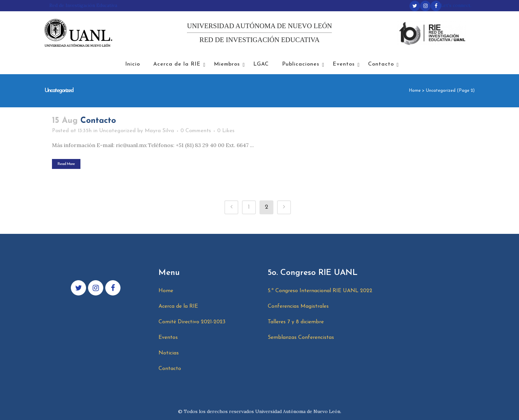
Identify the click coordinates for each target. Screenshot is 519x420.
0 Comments (196, 131)
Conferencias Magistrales (298, 306)
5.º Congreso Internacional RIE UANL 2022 (320, 291)
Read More (66, 164)
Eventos (168, 338)
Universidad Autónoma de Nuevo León (298, 411)
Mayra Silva (159, 131)
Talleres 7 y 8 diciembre (296, 322)
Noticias (169, 353)
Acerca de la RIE (178, 306)
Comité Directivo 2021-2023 (192, 322)
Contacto (98, 121)
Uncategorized (118, 131)
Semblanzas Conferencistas (301, 338)
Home (415, 91)
